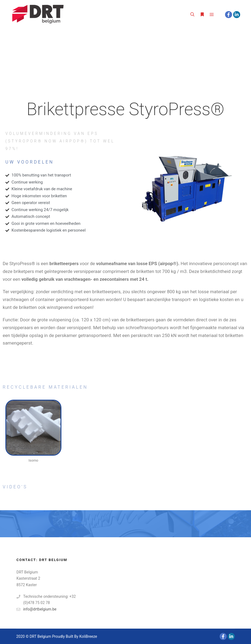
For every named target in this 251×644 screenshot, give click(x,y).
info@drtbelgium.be (37, 609)
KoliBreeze (88, 636)
